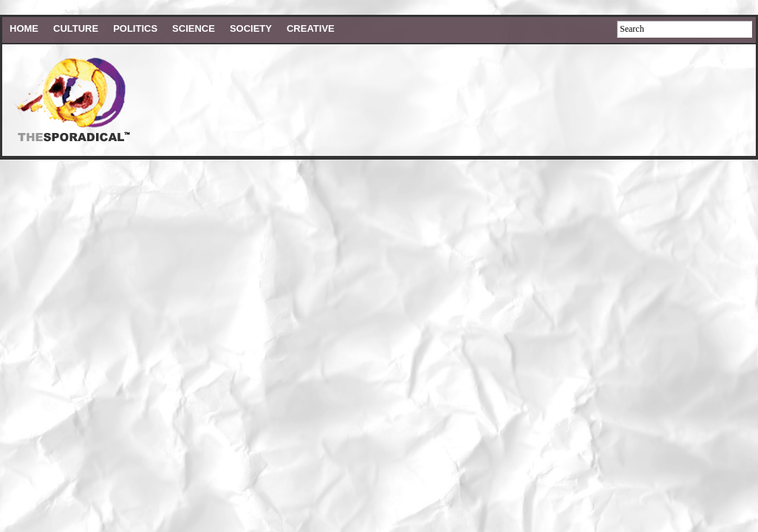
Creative (311, 28)
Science (194, 28)
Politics (135, 28)
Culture (76, 28)
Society (251, 28)
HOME (24, 28)
